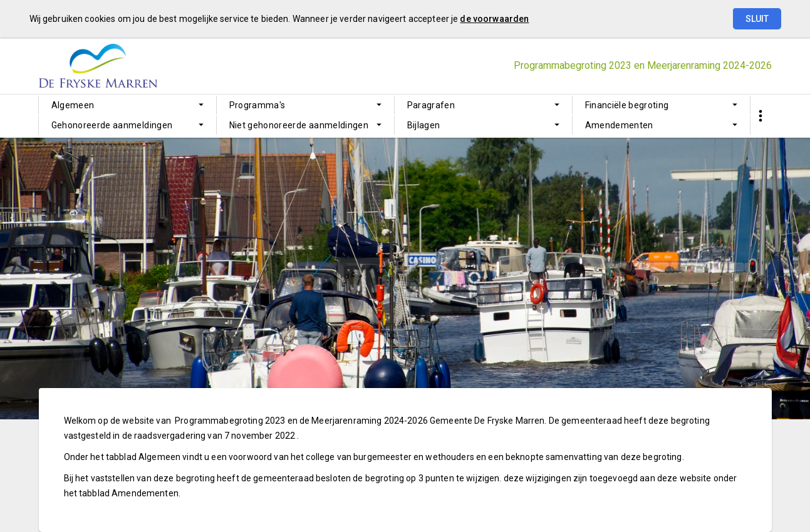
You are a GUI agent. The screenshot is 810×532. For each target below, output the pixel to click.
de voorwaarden (494, 19)
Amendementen (619, 125)
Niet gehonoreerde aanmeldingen (299, 125)
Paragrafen (431, 105)
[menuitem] (127, 105)
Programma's (257, 105)
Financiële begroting (627, 105)
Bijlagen (424, 125)
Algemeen (73, 105)
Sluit (757, 19)
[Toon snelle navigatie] (761, 116)
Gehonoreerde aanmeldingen (112, 125)
